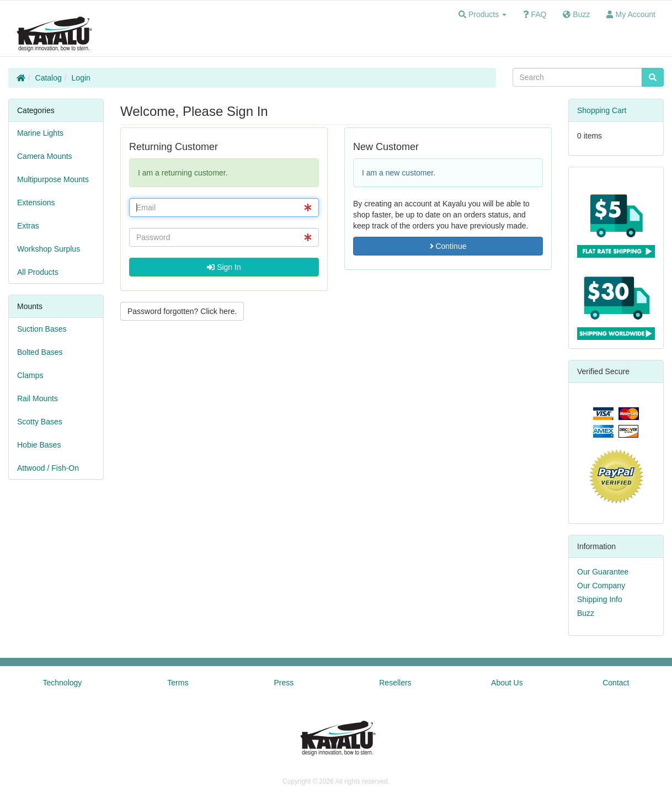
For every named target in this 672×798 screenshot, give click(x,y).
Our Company (601, 586)
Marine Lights (40, 133)
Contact (616, 683)
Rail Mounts (38, 398)
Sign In (224, 267)
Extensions (36, 203)
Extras (28, 226)
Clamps (30, 375)
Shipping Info (600, 599)
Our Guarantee (603, 572)
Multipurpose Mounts (53, 179)
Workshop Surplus (49, 249)
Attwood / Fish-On (48, 468)
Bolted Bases (40, 352)
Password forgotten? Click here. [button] (182, 311)
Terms (178, 683)
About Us (507, 683)
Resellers (395, 683)
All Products (38, 272)
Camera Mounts (45, 156)
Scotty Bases (40, 422)
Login (81, 78)
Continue (448, 246)
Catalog (49, 78)
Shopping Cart (602, 110)
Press (284, 683)
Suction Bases (42, 329)
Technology (63, 683)
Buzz (586, 613)
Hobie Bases (39, 445)
